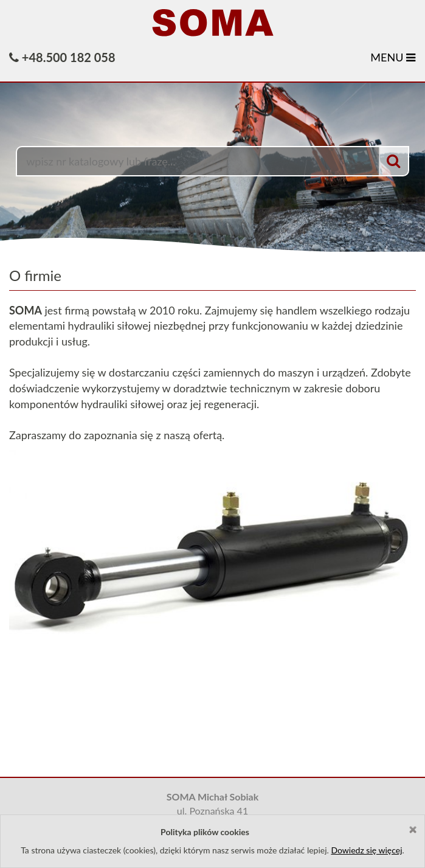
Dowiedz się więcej (366, 850)
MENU (393, 57)
